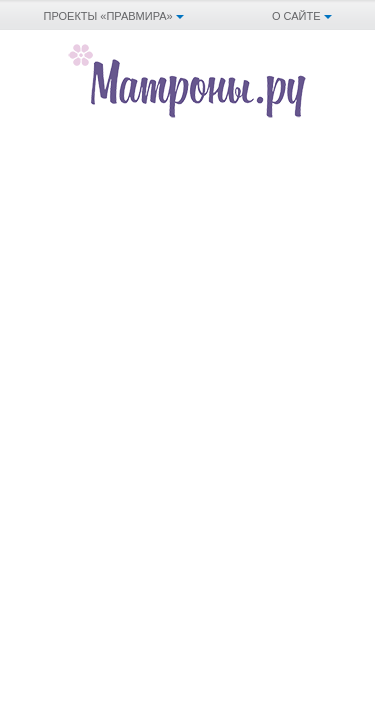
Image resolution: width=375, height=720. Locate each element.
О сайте (296, 16)
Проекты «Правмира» (108, 16)
